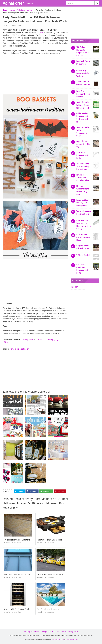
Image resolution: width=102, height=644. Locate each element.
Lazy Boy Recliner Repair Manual (83, 94)
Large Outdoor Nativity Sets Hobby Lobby (83, 203)
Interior (30, 3)
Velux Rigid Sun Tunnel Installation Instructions (23, 575)
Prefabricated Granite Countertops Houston (22, 540)
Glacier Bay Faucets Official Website (83, 73)
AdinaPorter (13, 3)
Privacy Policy (73, 632)
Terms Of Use (54, 632)
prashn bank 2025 (71, 639)
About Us (63, 632)
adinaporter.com (58, 639)
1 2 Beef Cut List (83, 255)
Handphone (28, 339)
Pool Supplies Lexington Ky (48, 609)
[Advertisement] (36, 75)
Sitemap (27, 632)
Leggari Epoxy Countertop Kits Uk (83, 144)
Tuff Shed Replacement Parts (82, 155)
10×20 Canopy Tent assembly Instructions (83, 166)
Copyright (44, 632)
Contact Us (35, 632)
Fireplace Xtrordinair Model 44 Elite (83, 178)
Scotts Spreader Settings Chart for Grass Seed (83, 105)
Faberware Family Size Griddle (49, 540)
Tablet (40, 339)
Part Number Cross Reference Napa (83, 237)
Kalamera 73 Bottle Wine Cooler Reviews (21, 609)
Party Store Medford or (19, 349)
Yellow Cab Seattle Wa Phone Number (52, 575)
